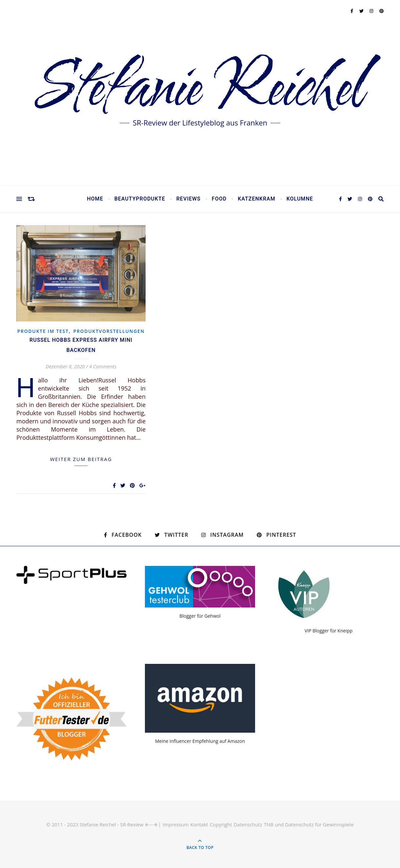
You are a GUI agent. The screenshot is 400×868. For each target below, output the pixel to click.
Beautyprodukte (140, 199)
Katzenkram (257, 199)
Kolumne (300, 199)
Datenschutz (248, 824)
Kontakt (199, 824)
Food (219, 199)
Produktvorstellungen (109, 331)
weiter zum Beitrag (81, 459)
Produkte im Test (43, 331)
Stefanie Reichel (200, 88)
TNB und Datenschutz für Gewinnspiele (309, 824)
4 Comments (103, 366)
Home (95, 199)
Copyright (221, 824)
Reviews (189, 199)
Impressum (176, 824)
